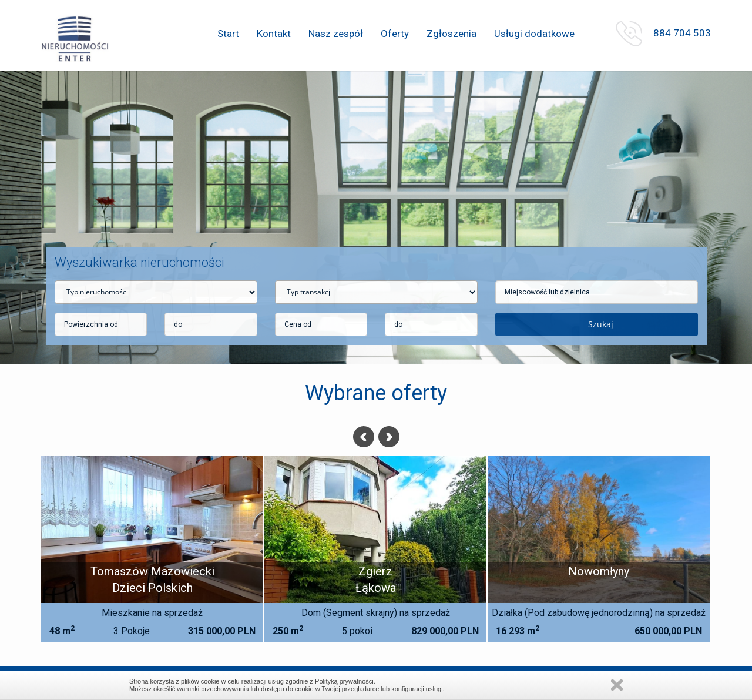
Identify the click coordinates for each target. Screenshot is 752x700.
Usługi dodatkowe (534, 34)
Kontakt (274, 34)
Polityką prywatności (344, 681)
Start (228, 34)
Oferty (395, 34)
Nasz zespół (336, 34)
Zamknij (617, 685)
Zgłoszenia (451, 34)
